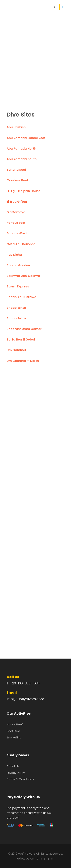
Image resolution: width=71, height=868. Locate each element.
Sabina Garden (18, 265)
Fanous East (16, 223)
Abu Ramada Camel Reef (26, 138)
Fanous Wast (17, 233)
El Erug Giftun (17, 202)
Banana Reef (16, 170)
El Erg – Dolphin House (23, 191)
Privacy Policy (16, 773)
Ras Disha (14, 255)
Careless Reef (17, 180)
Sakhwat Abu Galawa (23, 276)
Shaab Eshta (16, 308)
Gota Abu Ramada (21, 244)
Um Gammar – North (23, 361)
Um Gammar (17, 350)
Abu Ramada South (22, 159)
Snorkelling (14, 737)
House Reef (15, 724)
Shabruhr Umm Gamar (24, 329)
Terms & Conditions (20, 779)
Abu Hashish (16, 127)
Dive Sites (21, 115)
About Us (13, 766)
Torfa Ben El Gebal (21, 339)
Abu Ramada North (21, 149)
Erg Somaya (16, 212)
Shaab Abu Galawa (21, 297)
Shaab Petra (16, 318)
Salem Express (18, 286)
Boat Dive (13, 731)
